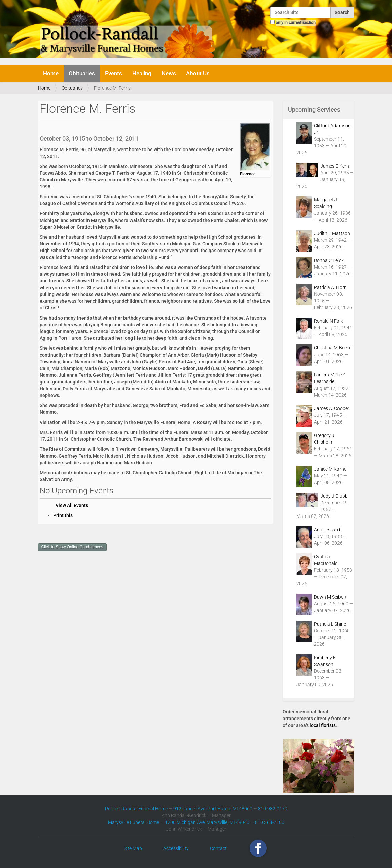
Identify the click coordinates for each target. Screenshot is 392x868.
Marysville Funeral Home (134, 822)
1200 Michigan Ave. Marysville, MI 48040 (207, 822)
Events (114, 73)
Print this (63, 515)
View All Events (72, 505)
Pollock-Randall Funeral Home (136, 809)
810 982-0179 (273, 809)
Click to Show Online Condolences (72, 547)
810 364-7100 (270, 822)
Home (51, 73)
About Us (198, 73)
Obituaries (82, 73)
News (169, 73)
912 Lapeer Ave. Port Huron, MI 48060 (213, 809)
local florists (323, 725)
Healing (142, 73)
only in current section (296, 23)
